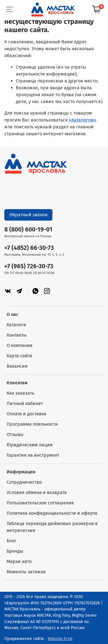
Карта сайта (19, 356)
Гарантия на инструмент (33, 455)
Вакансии (17, 366)
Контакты (17, 335)
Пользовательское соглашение (40, 503)
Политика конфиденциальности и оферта (52, 513)
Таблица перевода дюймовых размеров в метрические (52, 527)
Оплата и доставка (26, 414)
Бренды (15, 551)
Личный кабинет (25, 403)
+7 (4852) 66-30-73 (29, 248)
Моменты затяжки (26, 572)
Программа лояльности (32, 424)
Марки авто (19, 561)
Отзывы (15, 434)
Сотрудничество (24, 482)
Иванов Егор (60, 639)
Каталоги (16, 325)
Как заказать (20, 393)
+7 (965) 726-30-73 (29, 266)
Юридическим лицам (30, 445)
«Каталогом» (83, 120)
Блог (12, 541)
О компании (20, 345)
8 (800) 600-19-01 (28, 230)
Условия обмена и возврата (37, 492)
